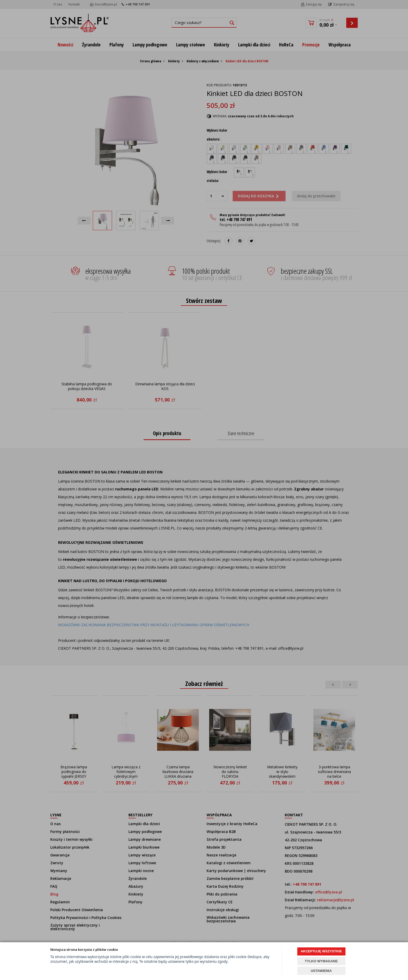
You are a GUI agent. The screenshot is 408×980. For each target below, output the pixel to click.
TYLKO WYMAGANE (321, 961)
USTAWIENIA (321, 971)
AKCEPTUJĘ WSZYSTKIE (321, 951)
